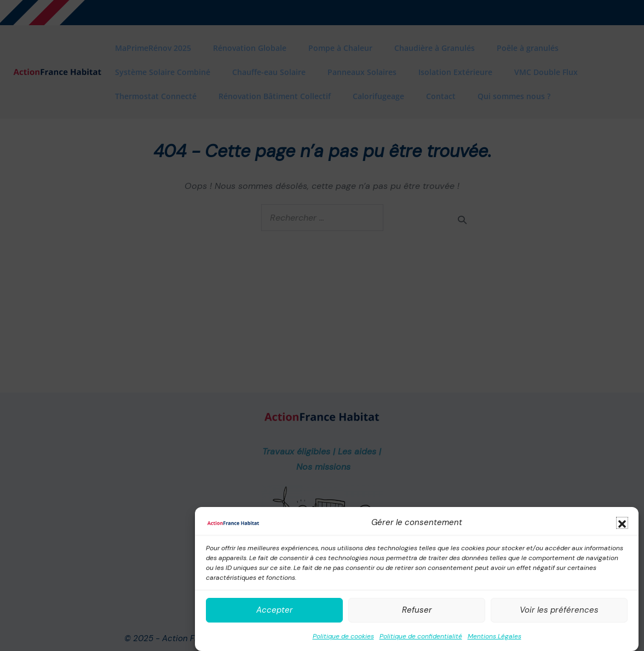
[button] (622, 523)
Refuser (417, 610)
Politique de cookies (343, 636)
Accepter (275, 610)
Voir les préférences (559, 610)
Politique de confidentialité (421, 636)
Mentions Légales (495, 636)
